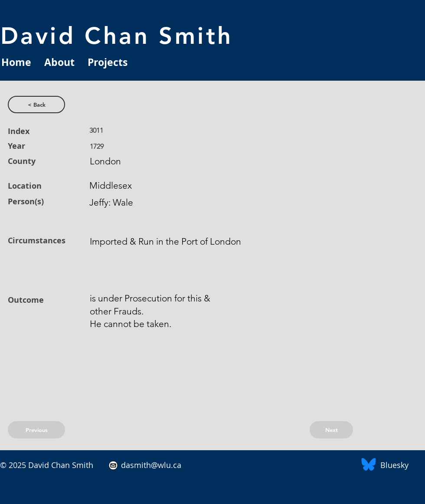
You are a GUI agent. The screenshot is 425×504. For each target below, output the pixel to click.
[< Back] (36, 105)
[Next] (331, 430)
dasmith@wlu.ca (150, 465)
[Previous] (36, 430)
